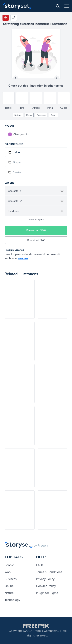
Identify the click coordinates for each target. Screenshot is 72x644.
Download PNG (36, 240)
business (11, 579)
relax (29, 115)
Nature (18, 115)
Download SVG (36, 230)
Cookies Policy (46, 586)
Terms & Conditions (49, 572)
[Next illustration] (57, 78)
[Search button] (58, 6)
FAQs (40, 565)
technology (12, 600)
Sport (53, 115)
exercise (41, 115)
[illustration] (20, 299)
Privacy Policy (45, 579)
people (9, 565)
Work (8, 572)
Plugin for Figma (47, 593)
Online (9, 586)
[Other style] (8, 98)
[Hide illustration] (62, 191)
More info (23, 259)
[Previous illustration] (16, 78)
